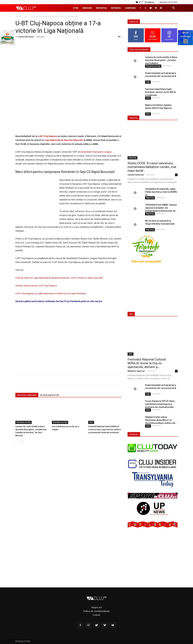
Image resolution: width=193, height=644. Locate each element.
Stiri (76, 8)
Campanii (130, 8)
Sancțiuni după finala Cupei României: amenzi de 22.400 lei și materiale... (161, 92)
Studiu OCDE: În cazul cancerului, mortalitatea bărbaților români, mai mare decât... (152, 167)
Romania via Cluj (24, 422)
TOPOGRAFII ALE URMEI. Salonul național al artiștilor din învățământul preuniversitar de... (161, 208)
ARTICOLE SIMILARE (27, 395)
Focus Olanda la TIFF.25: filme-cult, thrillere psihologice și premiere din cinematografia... (160, 404)
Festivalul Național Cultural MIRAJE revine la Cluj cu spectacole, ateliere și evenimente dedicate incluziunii (105, 429)
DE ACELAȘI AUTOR (50, 395)
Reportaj (101, 8)
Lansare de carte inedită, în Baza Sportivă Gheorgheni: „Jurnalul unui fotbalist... (161, 60)
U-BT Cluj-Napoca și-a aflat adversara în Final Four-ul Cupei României (51, 293)
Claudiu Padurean (136, 175)
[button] (173, 8)
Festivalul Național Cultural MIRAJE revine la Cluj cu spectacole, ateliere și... (147, 363)
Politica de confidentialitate (96, 611)
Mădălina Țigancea (136, 371)
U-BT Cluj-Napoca (47, 136)
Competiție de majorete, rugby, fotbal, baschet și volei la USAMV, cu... (161, 192)
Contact (96, 615)
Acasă (19, 16)
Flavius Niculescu (26, 37)
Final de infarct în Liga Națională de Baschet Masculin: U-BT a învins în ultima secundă (59, 278)
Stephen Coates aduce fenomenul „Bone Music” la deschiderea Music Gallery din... (161, 420)
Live (148, 82)
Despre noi (96, 607)
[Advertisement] (68, 333)
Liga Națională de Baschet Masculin (64, 140)
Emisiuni (87, 8)
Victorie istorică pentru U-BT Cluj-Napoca (36, 286)
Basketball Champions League (96, 152)
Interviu (116, 8)
